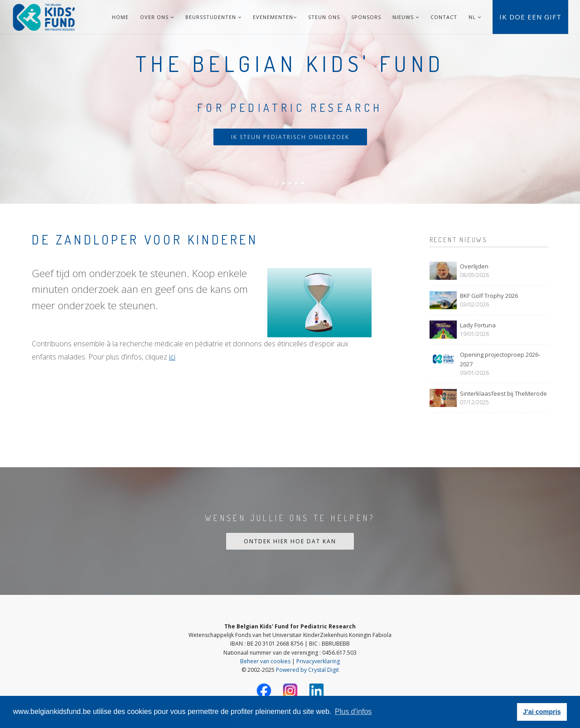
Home (120, 17)
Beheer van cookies (265, 661)
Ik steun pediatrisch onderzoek (290, 137)
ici (172, 357)
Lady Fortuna (478, 325)
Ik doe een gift (530, 17)
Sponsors (366, 17)
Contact (444, 17)
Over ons (157, 17)
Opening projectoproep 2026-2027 (500, 359)
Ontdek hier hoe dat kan (290, 541)
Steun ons (324, 17)
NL (472, 17)
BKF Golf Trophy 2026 (489, 296)
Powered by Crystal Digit (307, 670)
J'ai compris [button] (542, 712)
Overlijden (474, 266)
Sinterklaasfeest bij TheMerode (503, 393)
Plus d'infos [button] (353, 711)
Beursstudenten (213, 17)
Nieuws (406, 17)
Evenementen (275, 17)
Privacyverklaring (318, 661)
